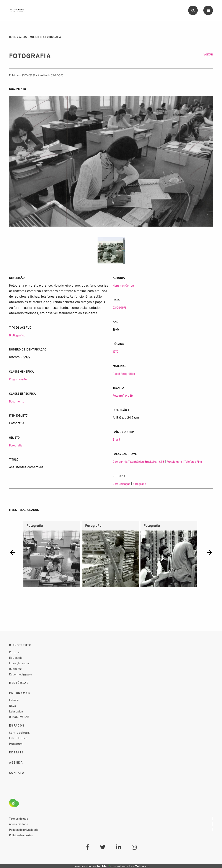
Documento (17, 401)
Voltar (208, 55)
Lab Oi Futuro (18, 738)
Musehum (16, 744)
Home (13, 37)
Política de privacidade (24, 830)
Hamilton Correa (123, 286)
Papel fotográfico (124, 374)
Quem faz (15, 669)
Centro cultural (20, 733)
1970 (115, 352)
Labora (14, 700)
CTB (162, 462)
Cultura (14, 652)
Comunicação (18, 379)
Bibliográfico (17, 335)
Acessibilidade (19, 824)
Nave (12, 706)
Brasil (116, 440)
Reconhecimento (20, 674)
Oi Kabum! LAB (19, 717)
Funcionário (174, 462)
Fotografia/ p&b (123, 396)
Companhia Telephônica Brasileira (135, 462)
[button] (12, 552)
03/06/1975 (120, 308)
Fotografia (16, 445)
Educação (16, 658)
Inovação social (20, 663)
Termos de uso (19, 819)
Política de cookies (21, 835)
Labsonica (16, 711)
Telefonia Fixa (193, 462)
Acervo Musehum (31, 37)
